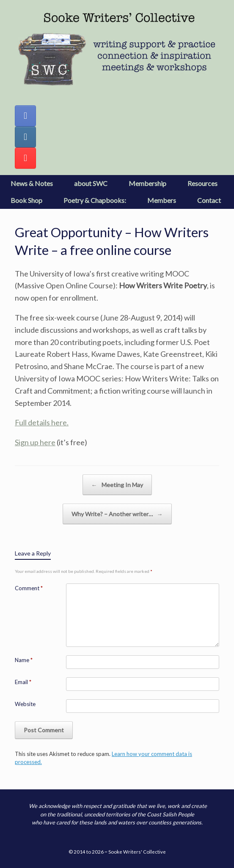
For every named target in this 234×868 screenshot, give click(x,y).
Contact (209, 200)
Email (23, 682)
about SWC (91, 183)
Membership (147, 183)
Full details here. (42, 422)
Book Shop (26, 200)
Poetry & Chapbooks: (95, 200)
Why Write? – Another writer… (117, 514)
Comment (29, 588)
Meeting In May (117, 485)
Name (24, 660)
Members (162, 200)
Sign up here (35, 442)
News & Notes (32, 183)
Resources (202, 183)
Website (25, 704)
